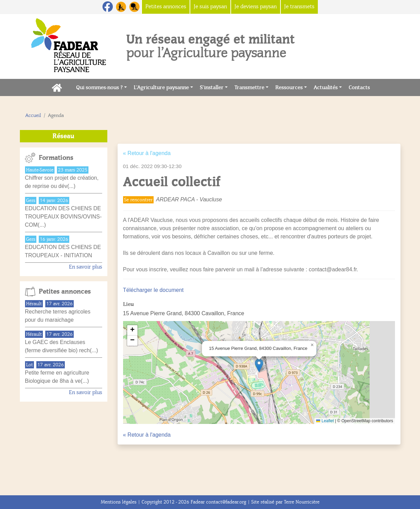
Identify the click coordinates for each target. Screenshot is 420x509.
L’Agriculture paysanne (161, 87)
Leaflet (325, 421)
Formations (56, 158)
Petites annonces (65, 292)
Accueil (33, 115)
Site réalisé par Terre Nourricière (285, 502)
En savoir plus (86, 267)
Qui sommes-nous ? (99, 87)
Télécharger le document (153, 290)
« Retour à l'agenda (147, 153)
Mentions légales (119, 502)
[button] (259, 365)
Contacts (361, 87)
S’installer (212, 87)
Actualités (326, 87)
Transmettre (249, 87)
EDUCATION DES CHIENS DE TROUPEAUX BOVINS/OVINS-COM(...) (63, 217)
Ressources (289, 87)
